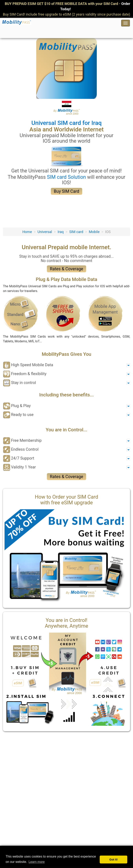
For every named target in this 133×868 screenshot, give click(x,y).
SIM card (76, 232)
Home (27, 232)
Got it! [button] (113, 860)
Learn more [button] (37, 862)
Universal (45, 232)
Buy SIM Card (66, 191)
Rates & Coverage (66, 269)
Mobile (94, 232)
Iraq (61, 232)
